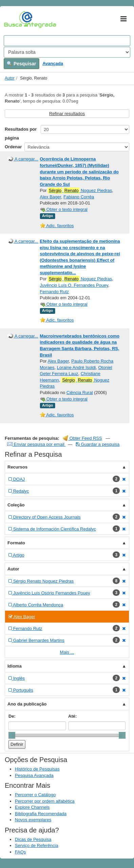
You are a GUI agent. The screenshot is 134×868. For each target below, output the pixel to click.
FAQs (20, 852)
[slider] (12, 735)
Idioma (15, 666)
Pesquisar (21, 64)
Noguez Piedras (80, 191)
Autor (10, 78)
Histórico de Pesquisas (37, 769)
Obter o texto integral (64, 209)
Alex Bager (51, 197)
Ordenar (13, 147)
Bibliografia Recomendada (41, 814)
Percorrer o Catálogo (35, 795)
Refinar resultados (67, 114)
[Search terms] (67, 41)
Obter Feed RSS (83, 438)
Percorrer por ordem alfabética (45, 801)
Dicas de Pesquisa (33, 839)
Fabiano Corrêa (79, 197)
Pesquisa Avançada (34, 775)
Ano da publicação (27, 704)
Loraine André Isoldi (76, 367)
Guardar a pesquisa (98, 444)
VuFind (14, 19)
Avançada (53, 63)
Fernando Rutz (54, 292)
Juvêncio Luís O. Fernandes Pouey (74, 285)
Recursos (17, 467)
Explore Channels (32, 807)
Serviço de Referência (37, 845)
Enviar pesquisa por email (36, 444)
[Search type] (67, 52)
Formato (16, 543)
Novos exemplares (33, 820)
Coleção (16, 505)
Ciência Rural (80, 393)
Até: (73, 716)
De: (12, 716)
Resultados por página (21, 134)
